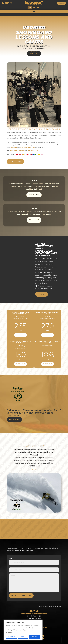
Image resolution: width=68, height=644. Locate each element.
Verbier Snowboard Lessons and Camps (34, 32)
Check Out (20, 332)
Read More (14, 417)
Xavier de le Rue (34, 443)
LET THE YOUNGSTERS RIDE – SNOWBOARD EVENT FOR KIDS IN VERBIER (46, 247)
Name (11, 556)
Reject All (23, 637)
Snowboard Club (30, 209)
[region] (23, 630)
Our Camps (34, 192)
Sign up (42, 291)
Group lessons (26, 145)
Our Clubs (34, 217)
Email (11, 563)
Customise (12, 637)
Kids (33, 145)
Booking (61, 3)
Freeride (21, 147)
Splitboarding (33, 147)
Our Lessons (15, 159)
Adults (41, 181)
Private (14, 145)
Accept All (35, 637)
